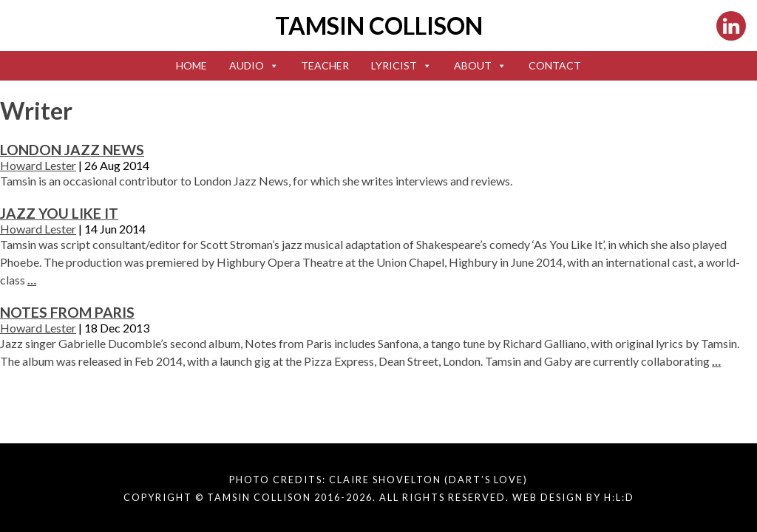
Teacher (325, 65)
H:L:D (619, 497)
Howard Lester (38, 165)
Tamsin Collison (379, 25)
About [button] (480, 65)
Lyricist (401, 65)
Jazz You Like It (59, 213)
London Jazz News (72, 150)
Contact (555, 65)
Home (191, 65)
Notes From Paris (67, 312)
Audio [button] (254, 65)
